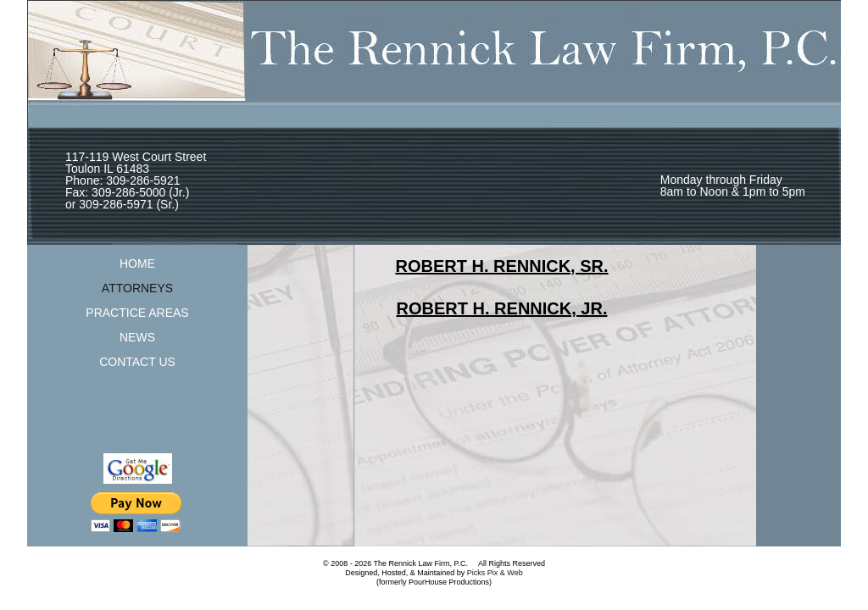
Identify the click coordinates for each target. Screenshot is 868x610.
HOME (137, 263)
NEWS (137, 337)
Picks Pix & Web (495, 573)
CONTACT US (137, 362)
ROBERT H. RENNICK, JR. (502, 308)
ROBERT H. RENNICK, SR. (501, 266)
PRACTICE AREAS (137, 313)
